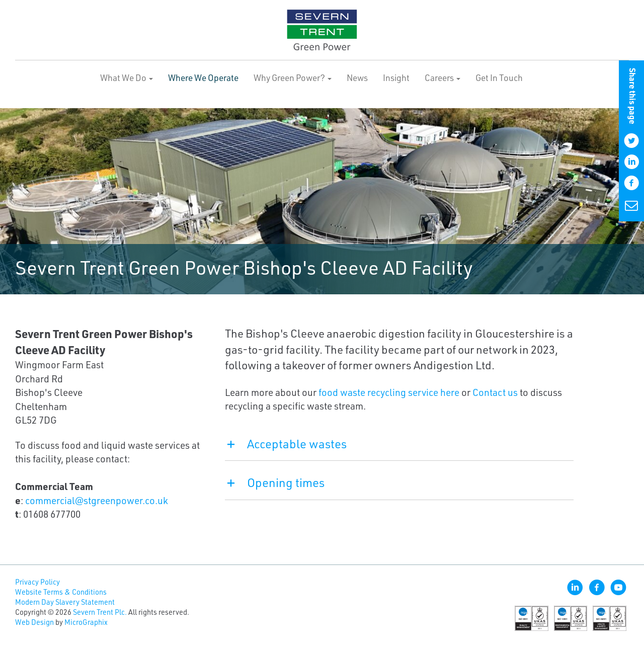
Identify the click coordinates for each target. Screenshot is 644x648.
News (357, 77)
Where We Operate (203, 77)
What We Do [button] (127, 77)
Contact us (495, 392)
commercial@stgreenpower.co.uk (97, 500)
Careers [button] (442, 77)
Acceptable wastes (286, 444)
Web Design (34, 622)
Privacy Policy (37, 582)
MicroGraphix (86, 622)
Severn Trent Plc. (100, 612)
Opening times (275, 482)
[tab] (399, 449)
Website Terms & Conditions (61, 592)
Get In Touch (499, 77)
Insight (396, 77)
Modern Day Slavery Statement (65, 602)
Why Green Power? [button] (293, 77)
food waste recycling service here (389, 392)
